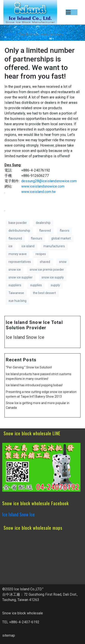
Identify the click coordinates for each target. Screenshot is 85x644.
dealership (43, 223)
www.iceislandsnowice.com (43, 186)
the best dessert (44, 293)
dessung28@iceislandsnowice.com (49, 181)
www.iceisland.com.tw (38, 192)
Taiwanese (16, 293)
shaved (45, 262)
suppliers (15, 285)
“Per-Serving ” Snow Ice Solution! (29, 367)
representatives (20, 262)
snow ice (15, 270)
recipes (41, 254)
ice (11, 246)
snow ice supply (53, 277)
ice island (28, 246)
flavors (65, 231)
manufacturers (54, 246)
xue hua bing (17, 301)
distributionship (19, 231)
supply (55, 285)
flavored (45, 231)
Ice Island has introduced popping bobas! (34, 385)
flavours (37, 238)
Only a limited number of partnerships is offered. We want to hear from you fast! (40, 63)
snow (63, 262)
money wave (18, 254)
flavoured (15, 238)
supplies (36, 285)
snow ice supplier (21, 277)
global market (61, 238)
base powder (18, 223)
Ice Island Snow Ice (25, 337)
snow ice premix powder (47, 270)
